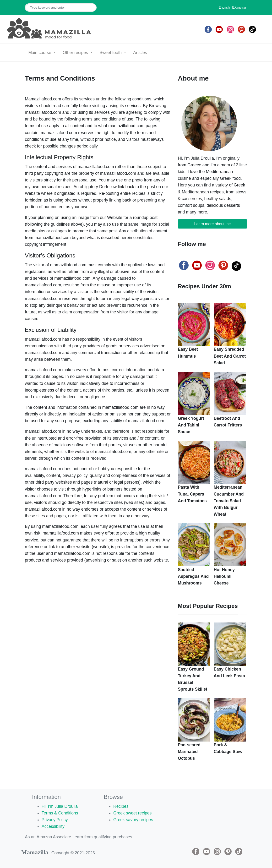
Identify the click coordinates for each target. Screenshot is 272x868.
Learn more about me (213, 224)
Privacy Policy (55, 820)
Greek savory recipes (133, 820)
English (224, 7)
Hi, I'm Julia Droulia (60, 806)
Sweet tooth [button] (111, 53)
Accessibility (53, 826)
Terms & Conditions (60, 813)
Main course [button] (40, 53)
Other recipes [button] (76, 53)
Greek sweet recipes (132, 813)
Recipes (121, 806)
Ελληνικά (239, 7)
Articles (140, 53)
